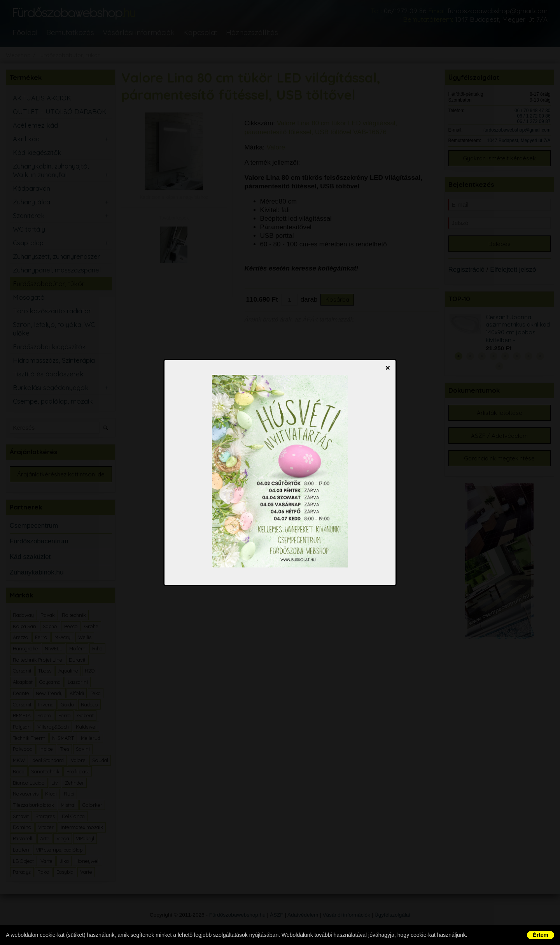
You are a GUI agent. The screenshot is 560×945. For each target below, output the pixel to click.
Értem (541, 935)
